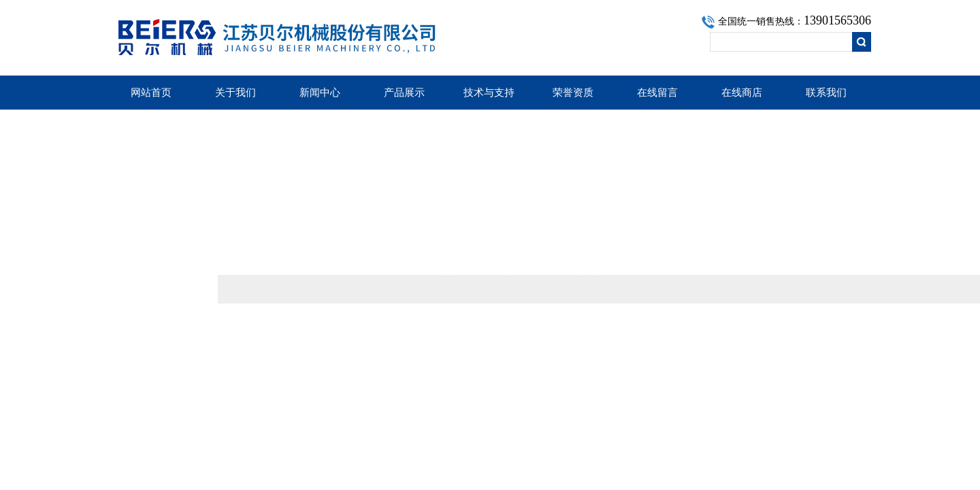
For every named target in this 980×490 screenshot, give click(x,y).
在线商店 (742, 93)
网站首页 (151, 93)
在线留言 (657, 93)
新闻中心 (320, 93)
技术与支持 (489, 93)
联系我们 (826, 93)
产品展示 (404, 93)
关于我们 (235, 93)
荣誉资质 (573, 93)
